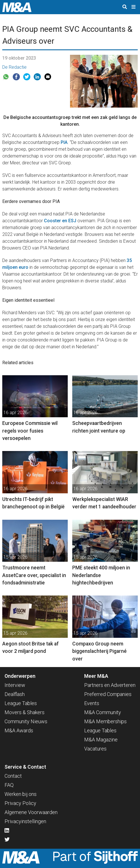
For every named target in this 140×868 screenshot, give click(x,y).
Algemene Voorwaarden (31, 812)
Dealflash (15, 694)
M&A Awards (19, 730)
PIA (64, 142)
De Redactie (14, 67)
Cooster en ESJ (60, 221)
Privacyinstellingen (25, 821)
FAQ (9, 785)
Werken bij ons (21, 794)
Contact (13, 776)
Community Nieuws (26, 721)
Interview (15, 685)
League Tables (21, 703)
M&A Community (103, 712)
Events (92, 703)
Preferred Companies (108, 694)
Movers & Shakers (25, 712)
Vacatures (95, 749)
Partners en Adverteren (110, 685)
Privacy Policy (20, 803)
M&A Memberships (105, 721)
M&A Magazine (101, 740)
